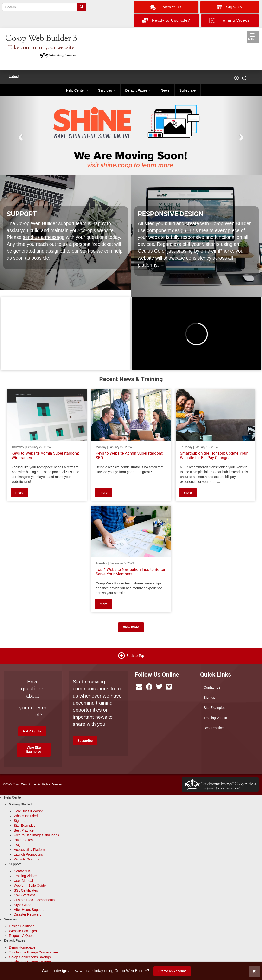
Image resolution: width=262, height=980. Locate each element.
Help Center (77, 90)
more (19, 493)
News (165, 90)
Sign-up (19, 821)
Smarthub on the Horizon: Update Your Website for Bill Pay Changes (214, 456)
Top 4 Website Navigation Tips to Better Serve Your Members (131, 572)
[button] (20, 136)
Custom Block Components (34, 900)
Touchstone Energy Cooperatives (34, 952)
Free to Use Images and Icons (36, 835)
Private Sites (23, 840)
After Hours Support (29, 910)
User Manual (23, 881)
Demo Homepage (22, 947)
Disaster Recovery (27, 914)
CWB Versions (25, 895)
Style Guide (22, 905)
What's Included (26, 816)
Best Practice (214, 728)
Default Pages (138, 90)
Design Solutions (22, 926)
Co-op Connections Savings (30, 957)
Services (107, 90)
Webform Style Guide (30, 886)
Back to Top (135, 656)
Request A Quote (22, 936)
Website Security (26, 859)
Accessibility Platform (30, 850)
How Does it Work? (28, 811)
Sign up (209, 698)
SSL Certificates (26, 890)
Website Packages (23, 931)
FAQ (17, 845)
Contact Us (212, 687)
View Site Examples (34, 750)
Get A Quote (32, 731)
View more (131, 627)
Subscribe (188, 90)
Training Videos (215, 718)
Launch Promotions (28, 854)
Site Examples (214, 708)
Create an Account (172, 971)
